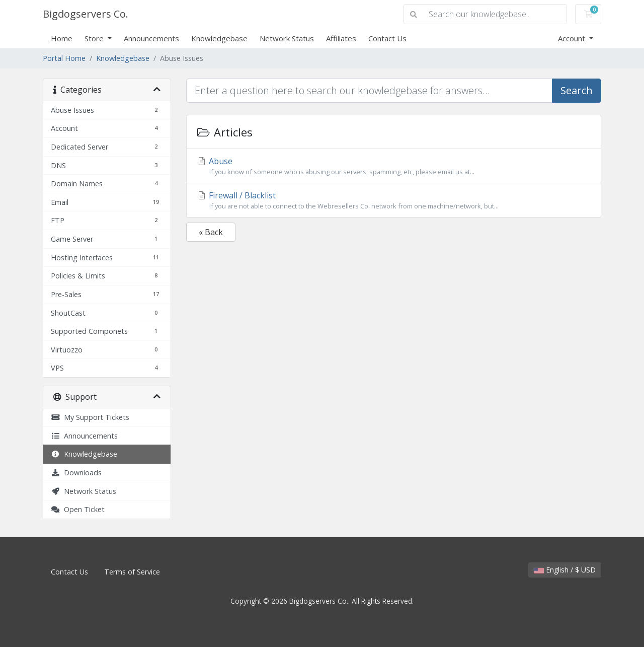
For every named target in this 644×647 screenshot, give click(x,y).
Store (95, 38)
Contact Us (387, 38)
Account (573, 38)
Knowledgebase (219, 38)
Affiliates (341, 38)
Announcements (151, 38)
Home (62, 38)
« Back (211, 232)
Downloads (76, 473)
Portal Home (64, 58)
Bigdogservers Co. (86, 14)
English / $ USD (565, 570)
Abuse (394, 166)
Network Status (287, 38)
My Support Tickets (90, 417)
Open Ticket (78, 509)
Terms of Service (132, 572)
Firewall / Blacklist (394, 200)
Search (577, 90)
